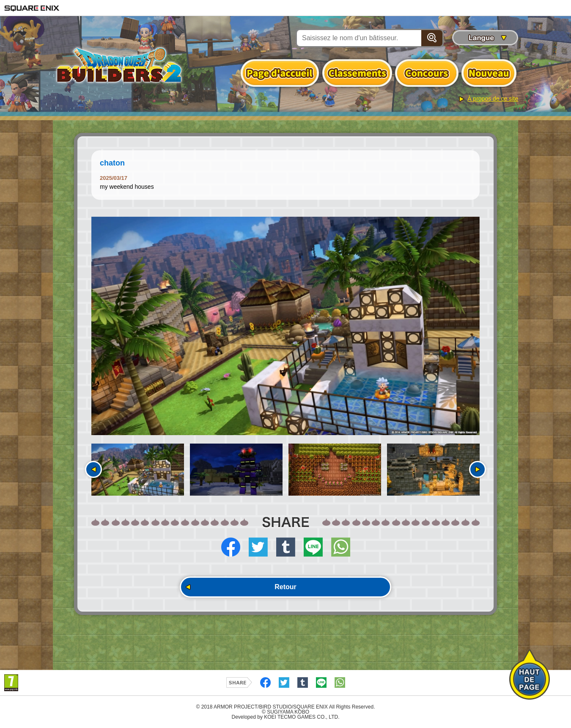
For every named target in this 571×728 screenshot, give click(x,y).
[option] (285, 326)
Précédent (93, 469)
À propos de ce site (493, 99)
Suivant (478, 469)
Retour (285, 587)
